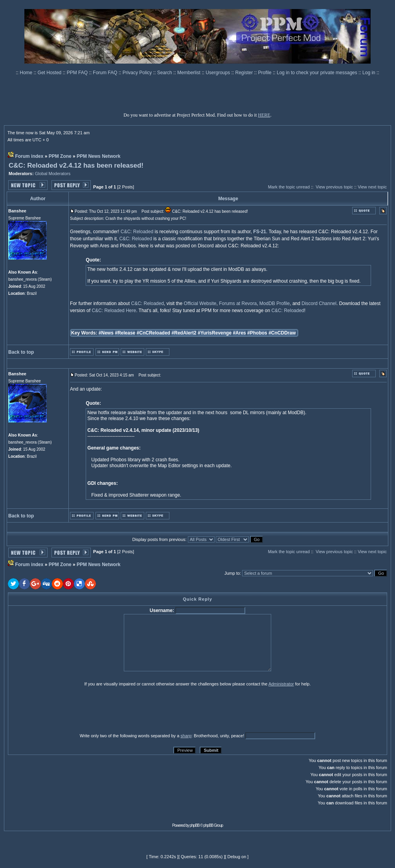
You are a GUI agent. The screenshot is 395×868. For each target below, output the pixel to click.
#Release (125, 333)
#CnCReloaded (153, 333)
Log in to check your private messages (318, 73)
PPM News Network (98, 156)
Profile (265, 73)
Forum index (29, 156)
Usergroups (218, 73)
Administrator (281, 684)
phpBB (195, 825)
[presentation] (69, 709)
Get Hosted (50, 73)
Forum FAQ (106, 73)
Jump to (232, 573)
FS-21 (260, 232)
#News (106, 333)
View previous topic (334, 187)
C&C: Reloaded (137, 232)
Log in (369, 73)
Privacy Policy (138, 73)
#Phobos (257, 333)
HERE (264, 115)
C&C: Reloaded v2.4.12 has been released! (76, 165)
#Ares (239, 333)
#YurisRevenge (215, 333)
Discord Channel (319, 303)
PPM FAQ (78, 73)
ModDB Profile (275, 303)
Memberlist (189, 73)
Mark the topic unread (289, 187)
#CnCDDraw (282, 333)
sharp (186, 736)
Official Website (200, 303)
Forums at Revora (238, 303)
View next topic (372, 187)
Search (165, 73)
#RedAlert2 (184, 333)
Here (131, 311)
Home (27, 73)
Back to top (21, 352)
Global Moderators (53, 174)
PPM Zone (60, 156)
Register (245, 73)
